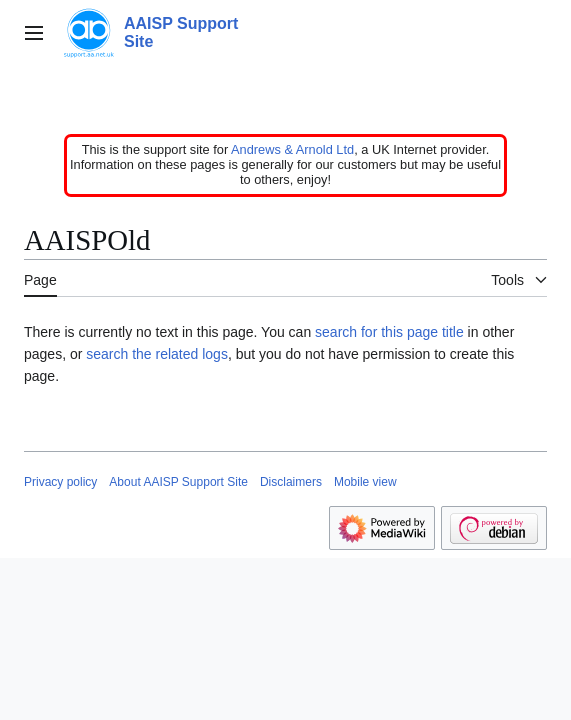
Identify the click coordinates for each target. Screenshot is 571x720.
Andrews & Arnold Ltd (292, 149)
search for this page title (389, 332)
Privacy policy (60, 482)
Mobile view (365, 482)
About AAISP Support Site (178, 482)
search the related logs (157, 354)
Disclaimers (291, 482)
